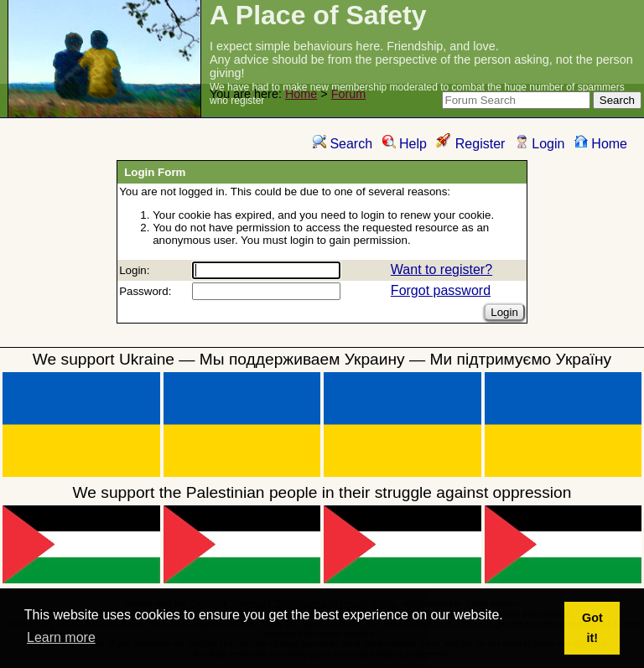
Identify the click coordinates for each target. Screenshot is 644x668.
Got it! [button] (592, 628)
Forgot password (441, 290)
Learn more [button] (61, 637)
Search (343, 144)
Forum (349, 94)
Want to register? (441, 269)
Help (405, 144)
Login (540, 144)
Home (301, 94)
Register (470, 144)
